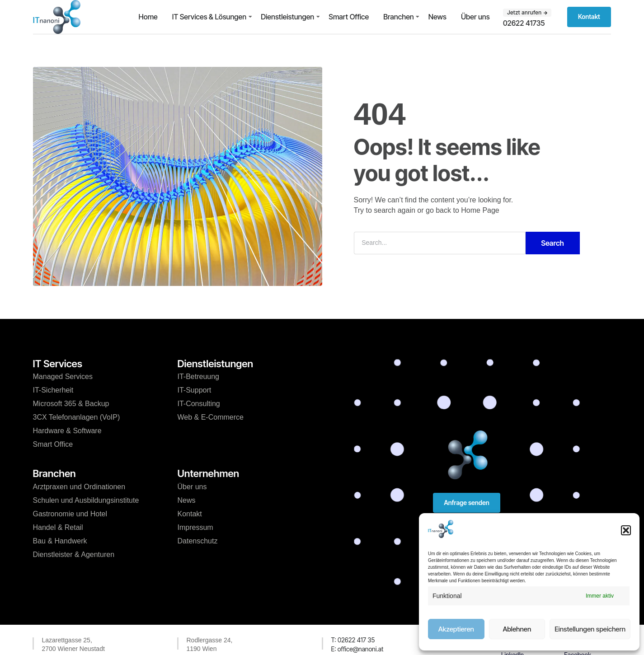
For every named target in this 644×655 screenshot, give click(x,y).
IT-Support (195, 390)
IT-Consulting (199, 404)
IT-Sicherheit (53, 390)
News (437, 17)
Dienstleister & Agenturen (74, 554)
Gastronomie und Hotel (70, 514)
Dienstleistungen (287, 17)
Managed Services (63, 377)
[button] (626, 530)
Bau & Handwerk (60, 541)
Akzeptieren (456, 629)
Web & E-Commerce (211, 417)
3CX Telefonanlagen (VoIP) (77, 417)
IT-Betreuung (199, 377)
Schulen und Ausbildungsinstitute (86, 500)
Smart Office (349, 17)
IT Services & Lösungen (209, 17)
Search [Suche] (552, 243)
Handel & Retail (58, 527)
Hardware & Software (67, 431)
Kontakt (190, 514)
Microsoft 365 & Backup (71, 404)
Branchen (399, 17)
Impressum (195, 527)
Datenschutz (198, 541)
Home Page (480, 210)
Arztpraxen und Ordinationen (79, 487)
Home (148, 17)
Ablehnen (517, 629)
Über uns (475, 17)
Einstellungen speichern (590, 629)
